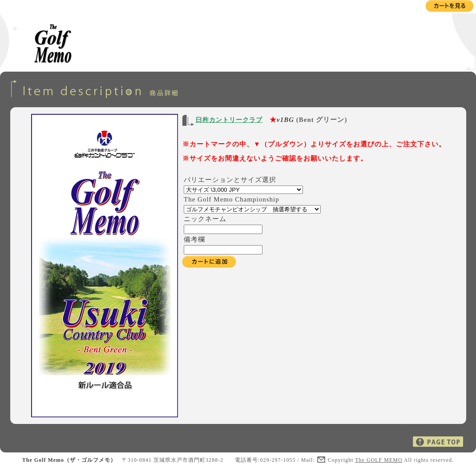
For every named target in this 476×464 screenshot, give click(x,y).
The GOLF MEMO (379, 460)
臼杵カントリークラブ (229, 120)
